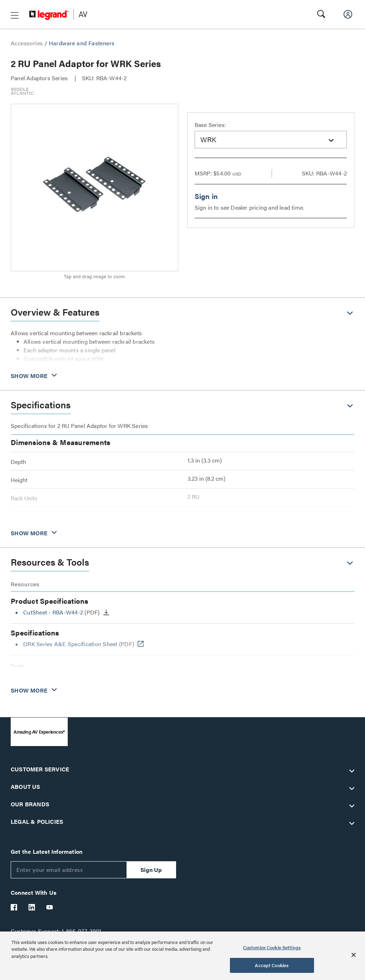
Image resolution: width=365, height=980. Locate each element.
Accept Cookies (272, 965)
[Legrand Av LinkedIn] (32, 907)
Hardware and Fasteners (82, 43)
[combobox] (271, 140)
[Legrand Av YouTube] (50, 907)
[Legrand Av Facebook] (14, 907)
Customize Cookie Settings (272, 947)
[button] (15, 15)
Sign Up (151, 870)
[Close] (354, 955)
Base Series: (210, 125)
